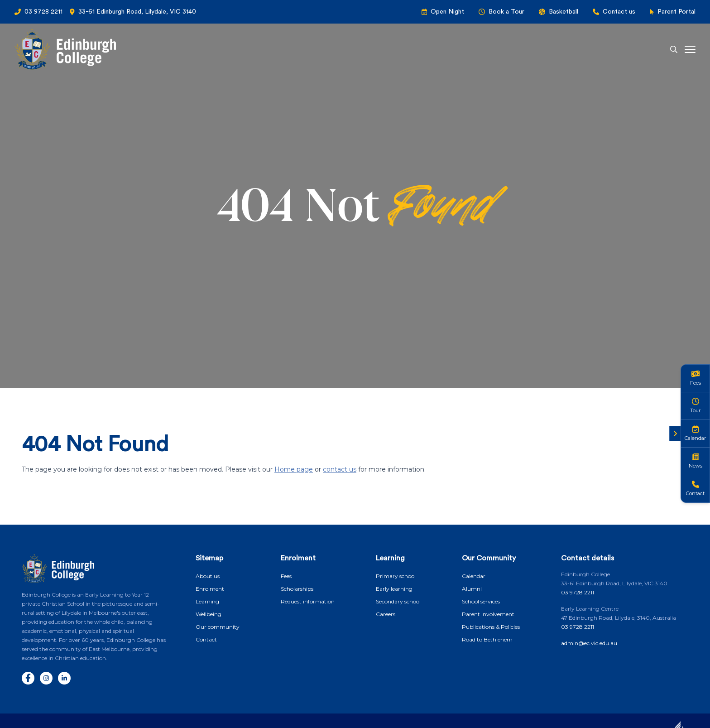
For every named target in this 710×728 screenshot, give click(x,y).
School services (481, 601)
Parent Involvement (488, 614)
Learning (207, 601)
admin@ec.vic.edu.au (589, 643)
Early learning (394, 589)
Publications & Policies (491, 627)
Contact (206, 639)
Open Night (447, 12)
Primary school (396, 576)
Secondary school (398, 601)
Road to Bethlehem (487, 639)
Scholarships (297, 589)
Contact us (619, 12)
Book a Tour (506, 12)
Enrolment (210, 589)
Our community (218, 627)
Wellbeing (209, 614)
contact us (340, 469)
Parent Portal (676, 12)
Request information (308, 601)
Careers (386, 614)
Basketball (564, 12)
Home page (294, 469)
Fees (286, 576)
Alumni (472, 589)
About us (208, 576)
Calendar (474, 576)
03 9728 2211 (43, 12)
